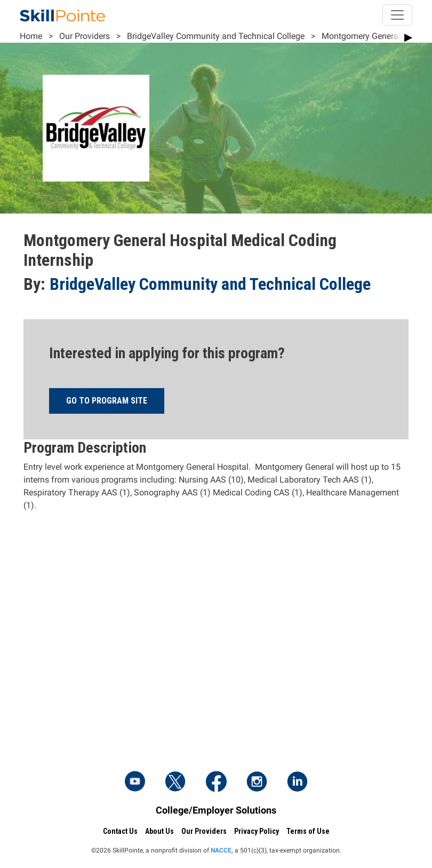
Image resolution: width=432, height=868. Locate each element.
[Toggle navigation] (397, 15)
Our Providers (85, 36)
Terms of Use (308, 831)
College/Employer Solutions (216, 810)
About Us (159, 831)
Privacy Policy (257, 831)
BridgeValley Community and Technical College (216, 36)
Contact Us (120, 831)
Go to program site (107, 401)
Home (31, 36)
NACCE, (222, 850)
